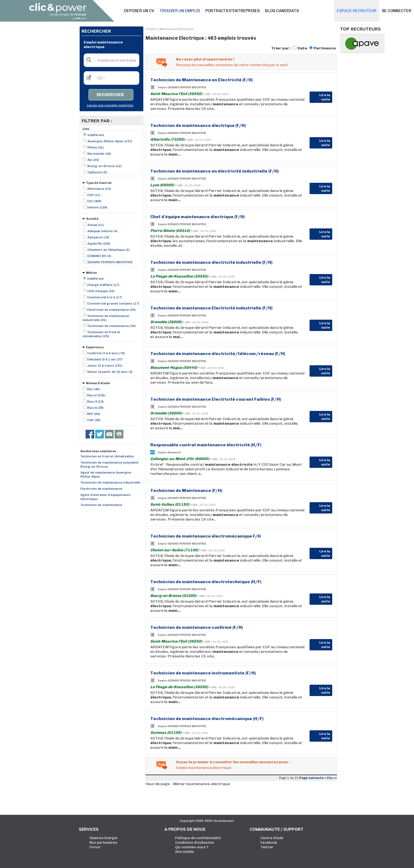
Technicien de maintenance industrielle (110, 482)
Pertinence (325, 48)
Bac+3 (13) (95, 401)
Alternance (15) (99, 189)
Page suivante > (313, 778)
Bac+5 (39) (95, 408)
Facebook (269, 842)
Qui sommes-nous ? (192, 847)
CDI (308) (94, 201)
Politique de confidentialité (198, 838)
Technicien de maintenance (101, 505)
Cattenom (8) (97, 172)
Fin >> (332, 778)
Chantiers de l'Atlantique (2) (108, 250)
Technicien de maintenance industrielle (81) (106, 318)
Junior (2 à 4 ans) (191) (105, 366)
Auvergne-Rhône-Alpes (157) (110, 141)
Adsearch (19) (98, 237)
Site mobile (184, 852)
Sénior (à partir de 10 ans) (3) (110, 372)
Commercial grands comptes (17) (113, 303)
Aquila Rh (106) (99, 244)
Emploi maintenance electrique (204, 768)
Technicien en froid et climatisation (107, 456)
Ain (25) (93, 160)
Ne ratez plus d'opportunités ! (205, 59)
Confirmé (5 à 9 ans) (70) (106, 353)
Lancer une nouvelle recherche (110, 105)
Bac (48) (94, 389)
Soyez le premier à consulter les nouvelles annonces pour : (233, 762)
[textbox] (111, 60)
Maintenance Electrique (176, 29)
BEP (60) (94, 414)
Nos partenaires (103, 842)
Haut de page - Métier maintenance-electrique (188, 784)
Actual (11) (96, 225)
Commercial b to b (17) (105, 297)
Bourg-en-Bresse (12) (105, 166)
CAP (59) (94, 420)
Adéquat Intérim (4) (102, 231)
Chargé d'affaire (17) (103, 285)
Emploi (150, 29)
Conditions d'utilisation (195, 842)
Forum (95, 847)
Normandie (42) (99, 154)
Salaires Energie (103, 838)
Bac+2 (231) (96, 395)
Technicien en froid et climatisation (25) (101, 334)
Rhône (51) (96, 147)
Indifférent (96, 135)
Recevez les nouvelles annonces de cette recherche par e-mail (232, 65)
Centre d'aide (272, 838)
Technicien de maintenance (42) (111, 326)
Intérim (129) (97, 207)
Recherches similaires (98, 451)
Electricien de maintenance (101, 489)
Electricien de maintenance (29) (111, 310)
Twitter (267, 847)
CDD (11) (94, 195)
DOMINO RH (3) (99, 256)
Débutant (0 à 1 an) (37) (105, 359)
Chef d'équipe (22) (101, 291)
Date (302, 48)
